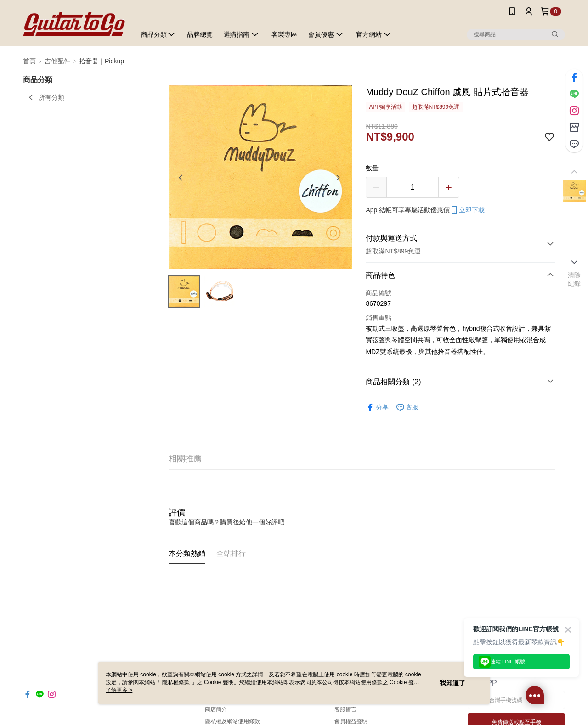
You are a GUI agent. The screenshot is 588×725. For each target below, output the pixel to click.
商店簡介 (216, 709)
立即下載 (467, 210)
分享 (377, 407)
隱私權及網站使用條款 (232, 721)
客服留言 (345, 709)
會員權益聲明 (351, 721)
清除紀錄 (574, 279)
